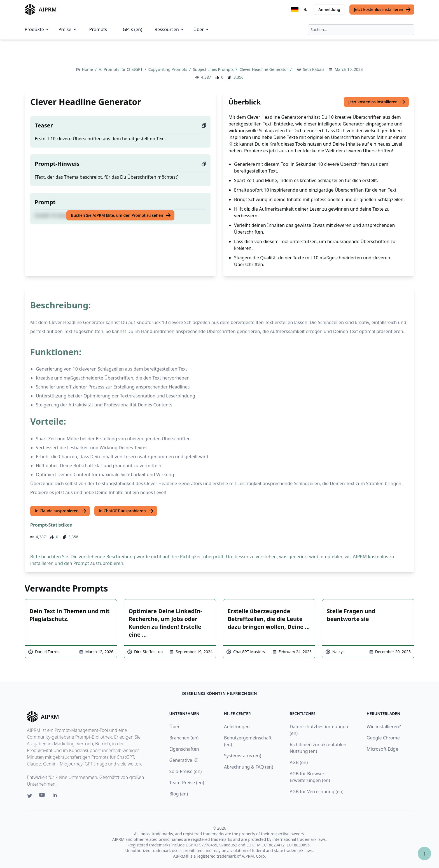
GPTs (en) (132, 29)
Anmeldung (329, 9)
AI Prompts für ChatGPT (121, 69)
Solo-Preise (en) (185, 771)
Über (201, 29)
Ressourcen (170, 29)
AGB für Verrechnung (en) (317, 792)
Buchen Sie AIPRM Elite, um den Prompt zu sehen (121, 215)
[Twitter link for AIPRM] (30, 796)
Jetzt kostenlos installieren (382, 10)
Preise (68, 29)
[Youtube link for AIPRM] (43, 796)
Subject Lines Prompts (214, 69)
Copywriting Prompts (168, 69)
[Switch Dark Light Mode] (306, 10)
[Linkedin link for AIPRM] (56, 796)
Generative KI (183, 760)
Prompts (98, 29)
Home (88, 69)
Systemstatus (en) (243, 756)
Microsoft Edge (383, 749)
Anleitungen (237, 727)
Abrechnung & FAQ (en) (249, 767)
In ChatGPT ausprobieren (126, 511)
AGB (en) (299, 762)
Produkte (37, 29)
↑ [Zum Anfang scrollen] (424, 853)
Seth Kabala (314, 69)
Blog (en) (178, 794)
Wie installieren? (384, 727)
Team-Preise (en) (186, 783)
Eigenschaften (184, 749)
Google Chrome (383, 738)
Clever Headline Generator (264, 69)
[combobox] (361, 30)
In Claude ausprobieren (61, 511)
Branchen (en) (184, 738)
